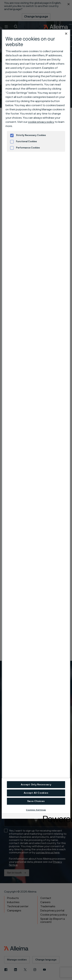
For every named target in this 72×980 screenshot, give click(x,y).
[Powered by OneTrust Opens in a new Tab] (55, 817)
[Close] (66, 34)
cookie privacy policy (41, 122)
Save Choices (36, 801)
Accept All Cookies (36, 793)
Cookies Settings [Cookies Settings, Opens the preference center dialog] (36, 810)
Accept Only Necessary (36, 785)
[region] (36, 421)
